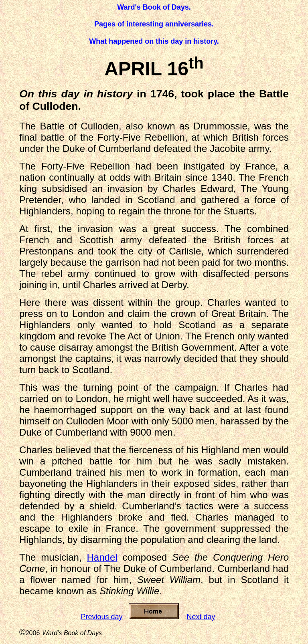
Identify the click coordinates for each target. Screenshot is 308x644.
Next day (201, 617)
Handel (102, 557)
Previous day (101, 617)
